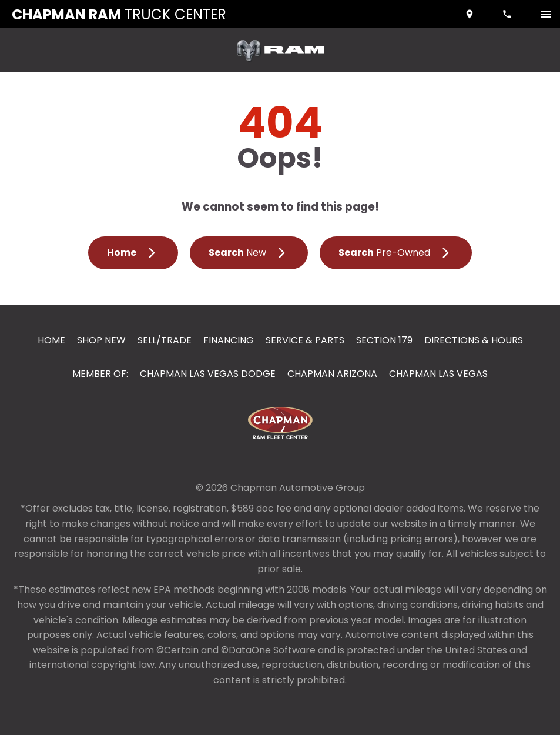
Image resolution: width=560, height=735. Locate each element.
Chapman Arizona (332, 374)
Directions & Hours (474, 340)
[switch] (546, 14)
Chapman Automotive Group (298, 488)
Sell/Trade (165, 340)
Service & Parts (305, 340)
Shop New (101, 340)
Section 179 (384, 340)
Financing (229, 340)
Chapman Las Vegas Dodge (208, 374)
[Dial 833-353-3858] (508, 14)
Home (51, 340)
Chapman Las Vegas (438, 374)
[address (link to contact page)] (471, 14)
